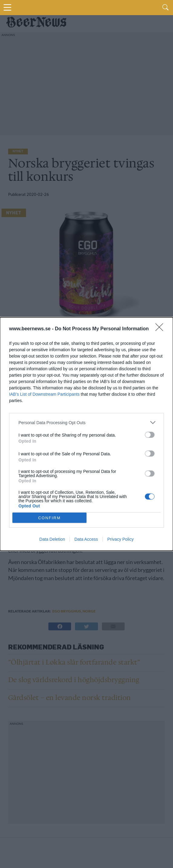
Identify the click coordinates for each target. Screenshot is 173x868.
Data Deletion (52, 539)
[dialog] (86, 434)
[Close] (161, 329)
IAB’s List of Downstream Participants (44, 394)
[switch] (150, 435)
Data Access (86, 539)
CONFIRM (49, 518)
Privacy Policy (121, 539)
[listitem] (86, 422)
